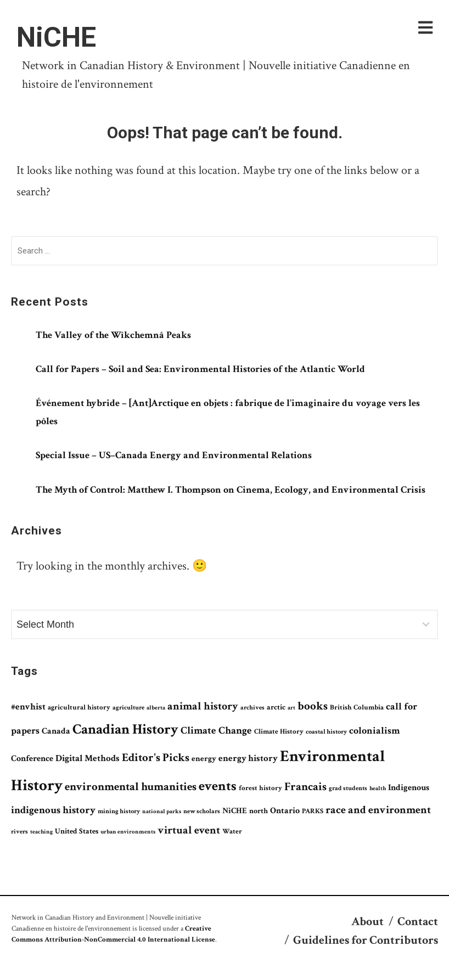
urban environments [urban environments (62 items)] (128, 832)
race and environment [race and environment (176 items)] (378, 810)
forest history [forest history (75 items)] (260, 788)
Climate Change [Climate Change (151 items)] (216, 731)
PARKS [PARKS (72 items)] (313, 811)
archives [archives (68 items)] (252, 707)
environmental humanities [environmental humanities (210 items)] (131, 787)
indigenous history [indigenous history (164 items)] (53, 810)
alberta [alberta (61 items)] (156, 708)
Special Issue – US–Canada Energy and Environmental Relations (174, 455)
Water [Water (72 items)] (232, 831)
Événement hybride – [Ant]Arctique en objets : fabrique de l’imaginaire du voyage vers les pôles (228, 412)
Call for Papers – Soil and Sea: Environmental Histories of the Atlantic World (200, 369)
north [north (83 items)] (259, 811)
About (367, 922)
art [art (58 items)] (291, 708)
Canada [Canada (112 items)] (56, 731)
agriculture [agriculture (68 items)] (128, 707)
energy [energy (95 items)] (204, 759)
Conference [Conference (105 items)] (32, 759)
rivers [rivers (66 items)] (19, 832)
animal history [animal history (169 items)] (203, 706)
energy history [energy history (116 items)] (248, 758)
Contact (418, 922)
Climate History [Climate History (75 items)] (279, 732)
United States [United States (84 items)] (77, 831)
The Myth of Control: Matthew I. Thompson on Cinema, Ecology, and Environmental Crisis (231, 490)
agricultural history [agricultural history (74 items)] (79, 708)
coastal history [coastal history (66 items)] (326, 732)
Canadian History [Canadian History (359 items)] (125, 729)
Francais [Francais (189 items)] (305, 787)
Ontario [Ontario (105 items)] (285, 811)
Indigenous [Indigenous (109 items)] (409, 788)
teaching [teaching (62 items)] (41, 832)
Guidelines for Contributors (366, 940)
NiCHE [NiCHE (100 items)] (235, 811)
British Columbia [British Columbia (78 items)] (357, 707)
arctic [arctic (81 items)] (276, 707)
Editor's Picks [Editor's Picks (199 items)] (156, 757)
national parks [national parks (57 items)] (162, 812)
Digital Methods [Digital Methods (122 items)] (88, 758)
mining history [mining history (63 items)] (119, 811)
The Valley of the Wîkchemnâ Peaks (113, 335)
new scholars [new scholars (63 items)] (202, 811)
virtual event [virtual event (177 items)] (189, 830)
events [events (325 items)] (218, 786)
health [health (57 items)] (378, 788)
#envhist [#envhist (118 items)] (28, 707)
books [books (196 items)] (313, 706)
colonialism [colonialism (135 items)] (375, 731)
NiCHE (56, 37)
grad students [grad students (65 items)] (348, 788)
